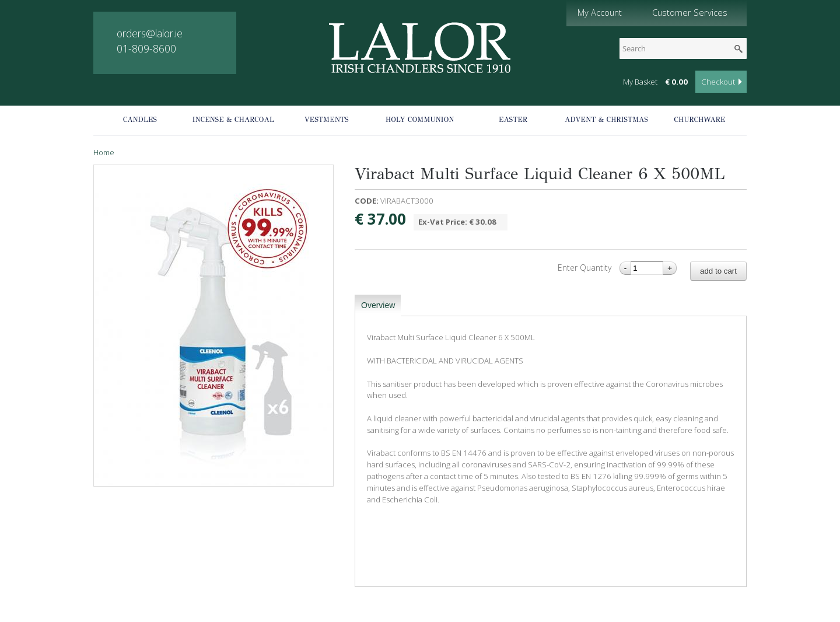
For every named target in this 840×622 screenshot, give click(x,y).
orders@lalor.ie (150, 33)
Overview (378, 305)
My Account (600, 12)
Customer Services (690, 12)
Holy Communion (420, 120)
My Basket (640, 82)
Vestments (327, 120)
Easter (513, 120)
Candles (140, 120)
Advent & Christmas (606, 120)
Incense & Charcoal (233, 120)
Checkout (718, 82)
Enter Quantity (586, 268)
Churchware (700, 120)
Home (104, 152)
